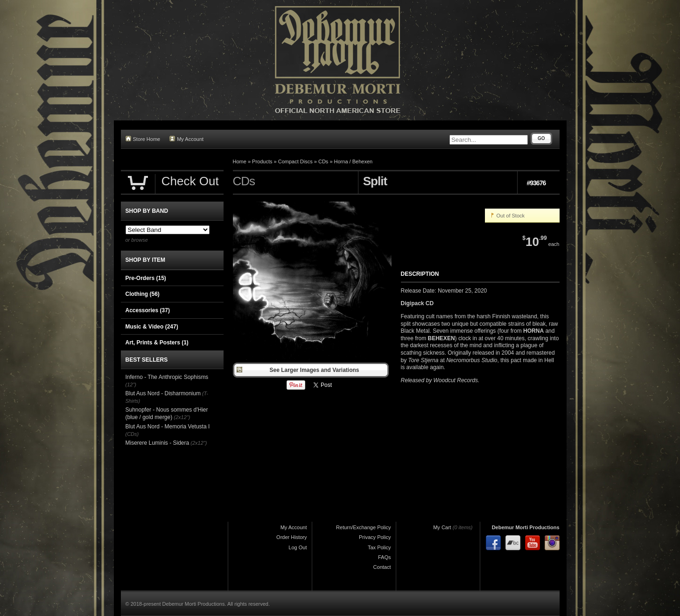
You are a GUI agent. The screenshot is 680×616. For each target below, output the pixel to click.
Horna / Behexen (354, 161)
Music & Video (152, 327)
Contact (382, 567)
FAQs (385, 557)
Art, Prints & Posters (157, 343)
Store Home (143, 139)
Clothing (143, 294)
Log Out (298, 547)
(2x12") (182, 417)
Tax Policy (379, 547)
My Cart (442, 527)
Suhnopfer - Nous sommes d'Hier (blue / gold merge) (167, 413)
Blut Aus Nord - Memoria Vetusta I (168, 427)
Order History (291, 537)
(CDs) (132, 434)
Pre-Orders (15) (146, 278)
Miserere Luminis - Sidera (158, 443)
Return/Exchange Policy (363, 527)
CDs (323, 161)
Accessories (148, 310)
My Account (186, 139)
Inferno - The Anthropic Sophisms (167, 377)
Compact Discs (295, 161)
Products (262, 161)
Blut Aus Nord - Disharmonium (163, 393)
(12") (131, 385)
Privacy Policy (375, 537)
